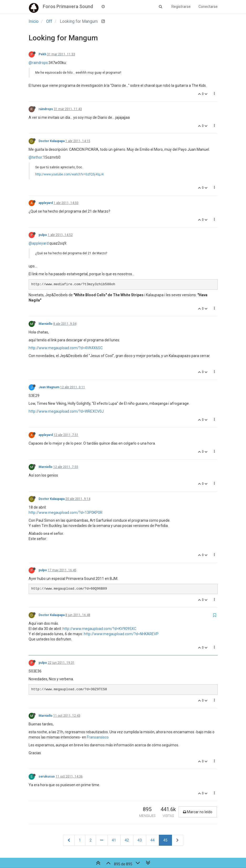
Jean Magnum (49, 387)
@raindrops (38, 63)
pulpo (43, 235)
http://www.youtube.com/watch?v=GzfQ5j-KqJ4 (69, 174)
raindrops (46, 109)
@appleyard (39, 243)
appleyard (46, 203)
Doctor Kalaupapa (52, 141)
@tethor (35, 157)
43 (140, 840)
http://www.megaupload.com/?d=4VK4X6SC (66, 348)
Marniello (46, 324)
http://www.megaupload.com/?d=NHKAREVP (121, 634)
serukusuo (47, 777)
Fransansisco (98, 737)
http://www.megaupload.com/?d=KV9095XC (99, 629)
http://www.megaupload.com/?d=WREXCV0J (66, 411)
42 (127, 840)
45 (165, 840)
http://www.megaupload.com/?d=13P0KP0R (66, 513)
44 (153, 840)
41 (114, 840)
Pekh (42, 54)
